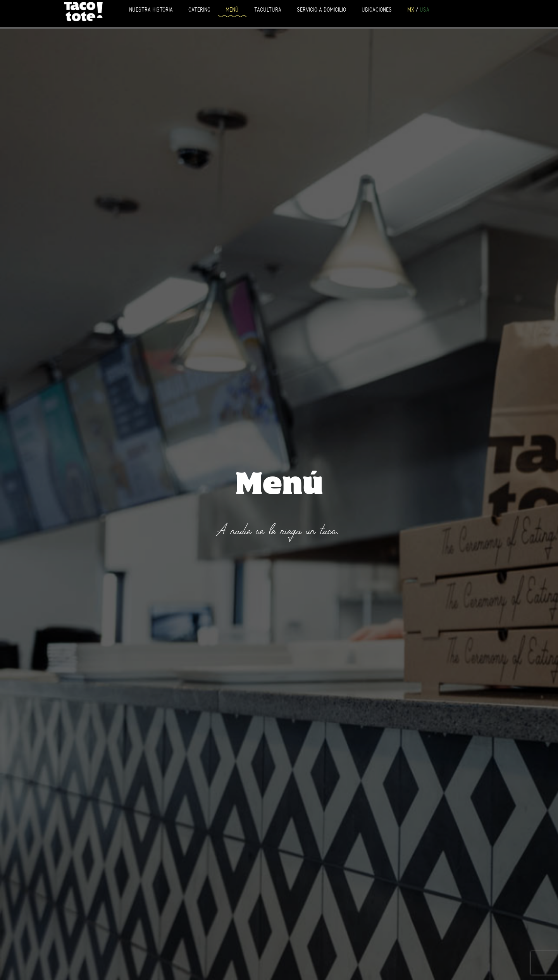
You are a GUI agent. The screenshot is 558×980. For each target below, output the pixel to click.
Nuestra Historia (151, 9)
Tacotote (83, 11)
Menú (232, 9)
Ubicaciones (377, 9)
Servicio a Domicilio (321, 9)
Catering (199, 9)
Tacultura (268, 9)
